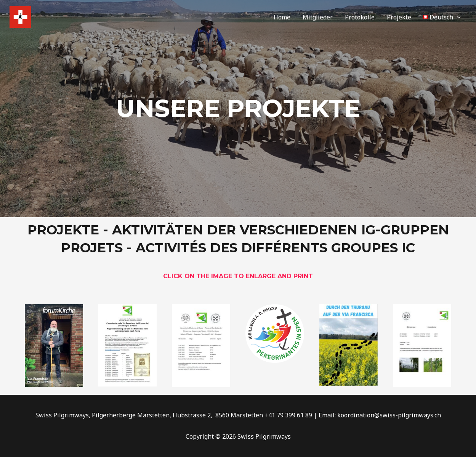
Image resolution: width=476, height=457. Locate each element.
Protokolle (360, 17)
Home (282, 17)
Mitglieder (318, 17)
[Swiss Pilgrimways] (20, 16)
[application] (457, 17)
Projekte (399, 17)
